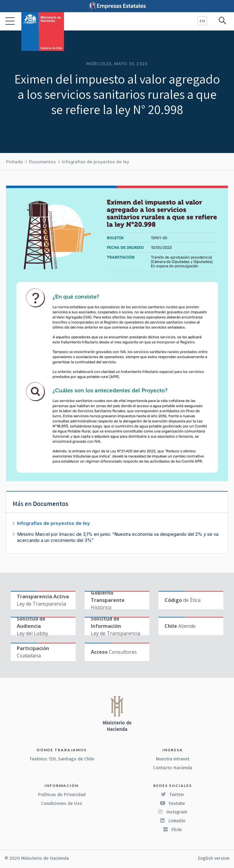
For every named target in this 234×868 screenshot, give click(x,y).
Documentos (42, 162)
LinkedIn (173, 821)
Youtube (172, 803)
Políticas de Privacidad (62, 795)
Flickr (172, 830)
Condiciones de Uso (62, 803)
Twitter (172, 795)
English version (214, 858)
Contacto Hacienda (173, 768)
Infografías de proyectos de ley (96, 162)
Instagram (172, 812)
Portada (14, 162)
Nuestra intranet (173, 759)
